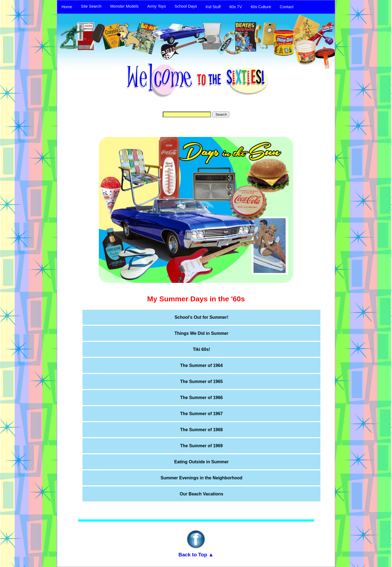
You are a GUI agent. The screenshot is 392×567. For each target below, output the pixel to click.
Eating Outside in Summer (201, 462)
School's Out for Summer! (201, 317)
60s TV (236, 7)
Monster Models (124, 6)
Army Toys (157, 6)
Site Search (91, 6)
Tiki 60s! (201, 349)
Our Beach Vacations (201, 494)
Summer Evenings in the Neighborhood (201, 478)
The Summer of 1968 (202, 430)
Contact (287, 7)
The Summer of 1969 (202, 446)
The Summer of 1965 (202, 381)
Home (67, 7)
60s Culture (261, 7)
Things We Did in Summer (201, 333)
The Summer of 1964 (202, 365)
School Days (186, 6)
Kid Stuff (213, 7)
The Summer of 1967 (202, 414)
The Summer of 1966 (202, 398)
